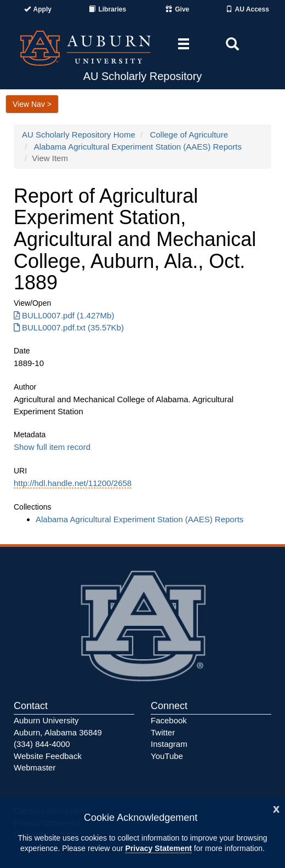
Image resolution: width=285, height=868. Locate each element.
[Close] (276, 808)
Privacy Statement (158, 848)
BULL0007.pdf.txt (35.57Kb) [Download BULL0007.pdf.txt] (69, 327)
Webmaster (35, 767)
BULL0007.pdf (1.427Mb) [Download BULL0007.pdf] (64, 315)
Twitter (163, 732)
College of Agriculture (189, 135)
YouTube (167, 756)
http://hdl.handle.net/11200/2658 (73, 483)
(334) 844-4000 (42, 744)
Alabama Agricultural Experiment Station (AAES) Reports (138, 147)
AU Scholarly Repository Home (79, 135)
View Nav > (32, 104)
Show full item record (52, 447)
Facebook (169, 720)
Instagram (169, 744)
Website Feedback (48, 756)
